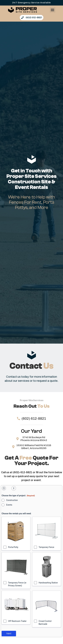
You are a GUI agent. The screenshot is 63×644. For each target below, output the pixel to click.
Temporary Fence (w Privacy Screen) (17, 584)
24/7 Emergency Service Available (32, 3)
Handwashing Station (48, 583)
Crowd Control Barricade (45, 623)
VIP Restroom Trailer (17, 621)
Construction (12, 500)
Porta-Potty (13, 547)
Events (9, 505)
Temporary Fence (46, 547)
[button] (53, 10)
